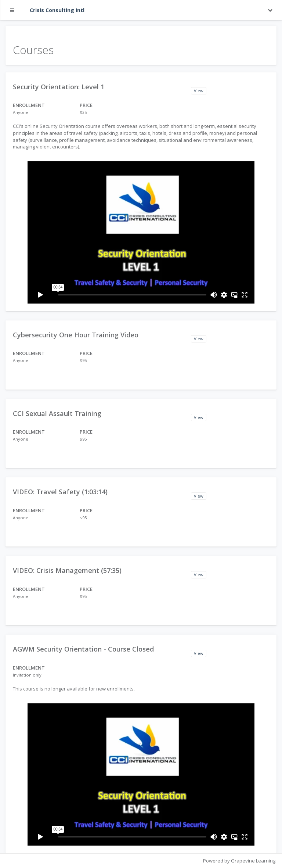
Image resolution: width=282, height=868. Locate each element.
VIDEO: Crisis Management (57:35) (67, 570)
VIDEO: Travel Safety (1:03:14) (60, 492)
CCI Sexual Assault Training (57, 413)
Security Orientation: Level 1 (59, 87)
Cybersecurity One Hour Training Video (76, 335)
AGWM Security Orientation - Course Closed (83, 649)
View (199, 91)
